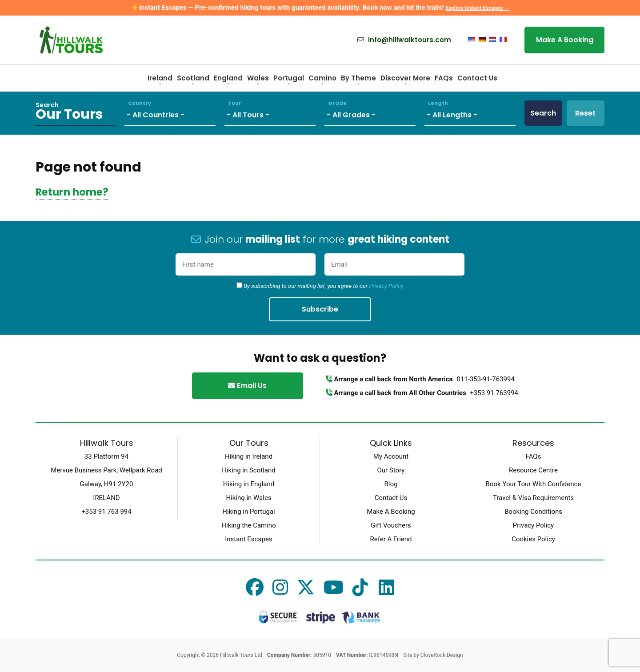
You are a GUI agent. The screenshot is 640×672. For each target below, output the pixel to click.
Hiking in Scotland (248, 470)
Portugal (289, 81)
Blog (391, 484)
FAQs (444, 78)
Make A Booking (565, 40)
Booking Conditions (533, 512)
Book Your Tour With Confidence (534, 484)
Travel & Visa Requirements (533, 498)
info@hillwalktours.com (404, 40)
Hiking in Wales (248, 498)
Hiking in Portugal (248, 512)
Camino (322, 81)
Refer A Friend (391, 539)
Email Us (247, 386)
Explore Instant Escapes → (477, 8)
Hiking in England (249, 484)
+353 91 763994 (494, 393)
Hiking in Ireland (249, 456)
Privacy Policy (386, 286)
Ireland (160, 81)
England (228, 81)
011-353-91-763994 (485, 379)
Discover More (405, 81)
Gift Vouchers (391, 525)
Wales (258, 81)
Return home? (72, 192)
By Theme (358, 81)
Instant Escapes (248, 539)
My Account (391, 456)
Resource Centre (533, 470)
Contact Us (477, 78)
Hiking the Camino (248, 525)
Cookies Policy (533, 539)
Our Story (391, 470)
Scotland (193, 81)
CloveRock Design (442, 655)
